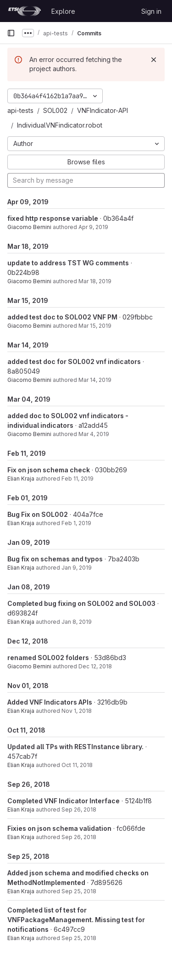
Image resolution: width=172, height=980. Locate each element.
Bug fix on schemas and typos (55, 559)
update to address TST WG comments (68, 263)
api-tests (20, 110)
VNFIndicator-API (103, 110)
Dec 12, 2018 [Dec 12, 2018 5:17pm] (95, 666)
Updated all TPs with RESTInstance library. (75, 747)
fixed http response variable (53, 218)
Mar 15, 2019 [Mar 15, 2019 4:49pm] (95, 326)
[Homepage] (25, 11)
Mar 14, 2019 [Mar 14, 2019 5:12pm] (95, 380)
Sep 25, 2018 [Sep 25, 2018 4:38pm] (79, 891)
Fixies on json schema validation (59, 828)
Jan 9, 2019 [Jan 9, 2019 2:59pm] (77, 568)
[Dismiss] (154, 60)
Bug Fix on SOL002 (38, 514)
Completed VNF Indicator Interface (64, 801)
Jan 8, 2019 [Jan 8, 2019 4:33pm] (77, 622)
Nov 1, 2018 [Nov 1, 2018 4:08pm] (77, 711)
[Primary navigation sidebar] (11, 33)
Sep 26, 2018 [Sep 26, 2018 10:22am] (79, 837)
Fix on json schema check (49, 470)
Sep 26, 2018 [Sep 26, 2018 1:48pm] (79, 809)
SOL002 (55, 110)
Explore (63, 11)
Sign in (151, 11)
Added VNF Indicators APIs (50, 702)
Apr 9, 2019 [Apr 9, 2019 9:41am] (93, 227)
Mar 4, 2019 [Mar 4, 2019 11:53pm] (94, 434)
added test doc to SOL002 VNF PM (62, 317)
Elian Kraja (21, 479)
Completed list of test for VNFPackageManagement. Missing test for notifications (76, 920)
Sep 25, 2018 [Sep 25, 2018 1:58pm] (79, 938)
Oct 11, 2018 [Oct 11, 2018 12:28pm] (77, 765)
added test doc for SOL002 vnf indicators (74, 361)
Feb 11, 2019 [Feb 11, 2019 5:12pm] (78, 479)
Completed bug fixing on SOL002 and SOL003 (81, 603)
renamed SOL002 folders (48, 658)
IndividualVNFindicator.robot (60, 125)
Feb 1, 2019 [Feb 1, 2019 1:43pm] (76, 523)
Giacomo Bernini (29, 227)
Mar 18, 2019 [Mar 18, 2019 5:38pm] (95, 281)
